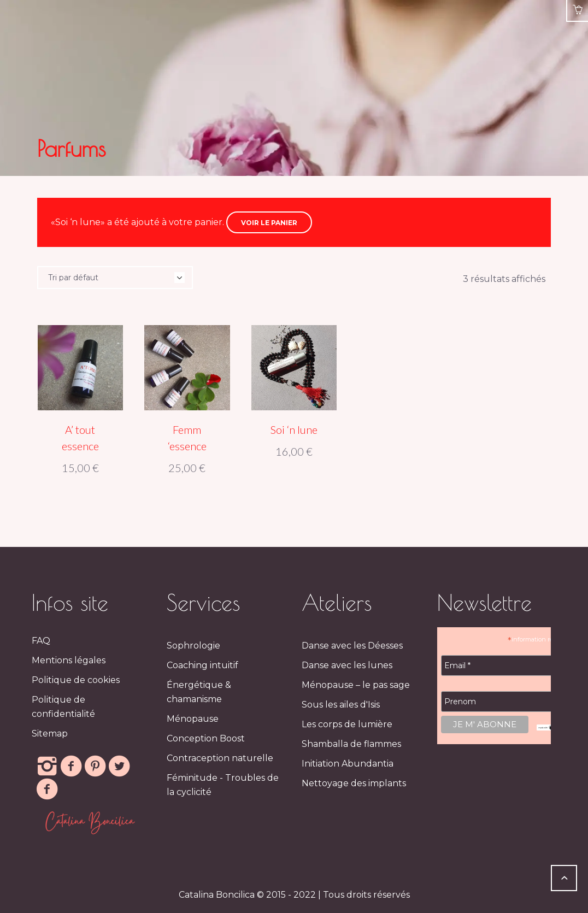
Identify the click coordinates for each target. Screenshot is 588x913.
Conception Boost (206, 738)
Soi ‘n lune (294, 429)
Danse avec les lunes (347, 665)
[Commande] (115, 278)
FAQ (41, 641)
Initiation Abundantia (348, 764)
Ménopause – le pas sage (356, 685)
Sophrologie (193, 646)
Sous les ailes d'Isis (341, 705)
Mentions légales (69, 660)
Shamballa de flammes (351, 744)
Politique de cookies (76, 680)
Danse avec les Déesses (352, 646)
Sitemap (50, 734)
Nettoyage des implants (354, 783)
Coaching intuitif (202, 665)
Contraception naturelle (220, 758)
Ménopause (193, 719)
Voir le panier (269, 223)
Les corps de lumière (347, 724)
